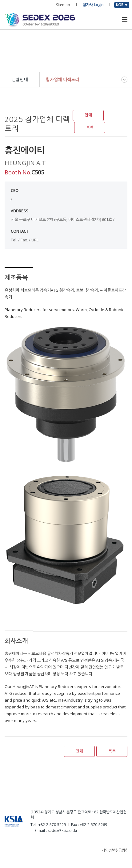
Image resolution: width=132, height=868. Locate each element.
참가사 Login (93, 5)
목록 (90, 127)
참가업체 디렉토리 (62, 79)
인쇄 (88, 115)
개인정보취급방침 (115, 850)
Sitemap (63, 5)
